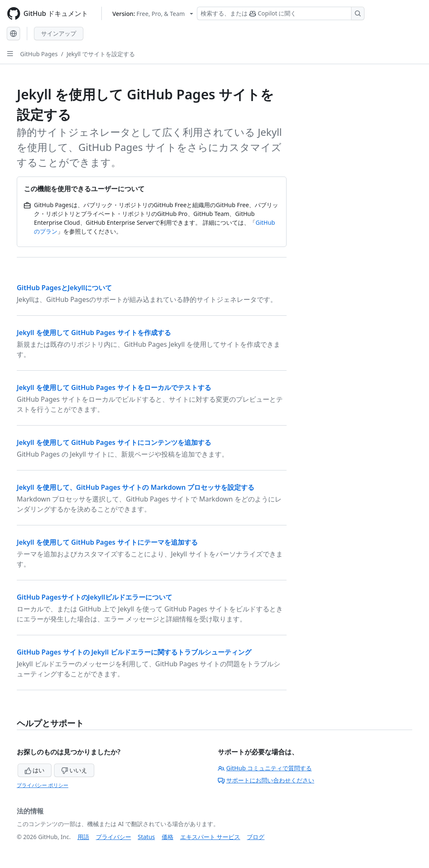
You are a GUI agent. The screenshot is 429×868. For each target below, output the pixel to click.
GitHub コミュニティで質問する (265, 768)
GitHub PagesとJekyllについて (64, 288)
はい (35, 770)
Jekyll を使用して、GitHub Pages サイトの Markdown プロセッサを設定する (136, 487)
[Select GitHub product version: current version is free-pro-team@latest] (153, 14)
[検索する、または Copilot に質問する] (281, 13)
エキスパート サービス (210, 837)
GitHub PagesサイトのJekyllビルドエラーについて (94, 597)
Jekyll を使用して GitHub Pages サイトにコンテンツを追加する (114, 442)
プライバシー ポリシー (43, 785)
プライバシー (114, 837)
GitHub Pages (39, 54)
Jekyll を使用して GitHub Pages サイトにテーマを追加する (107, 542)
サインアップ (59, 33)
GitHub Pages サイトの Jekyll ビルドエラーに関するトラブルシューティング (134, 652)
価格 (168, 837)
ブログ (256, 837)
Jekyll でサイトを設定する (101, 54)
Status (146, 837)
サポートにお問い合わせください (266, 780)
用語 (83, 837)
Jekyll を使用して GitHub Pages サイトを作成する (94, 333)
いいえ (74, 770)
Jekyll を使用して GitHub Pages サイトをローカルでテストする (114, 387)
